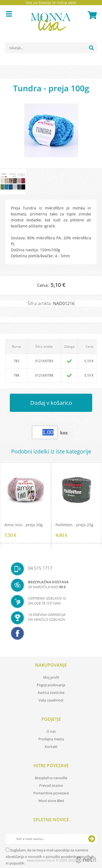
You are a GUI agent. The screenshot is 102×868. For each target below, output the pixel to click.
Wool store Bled (51, 801)
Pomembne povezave (51, 793)
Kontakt (51, 747)
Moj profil (51, 677)
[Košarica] (91, 15)
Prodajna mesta (51, 739)
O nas (51, 731)
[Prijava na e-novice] (92, 839)
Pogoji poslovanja (51, 685)
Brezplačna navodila (51, 778)
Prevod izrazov (51, 785)
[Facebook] (51, 635)
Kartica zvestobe (51, 692)
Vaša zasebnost (51, 700)
